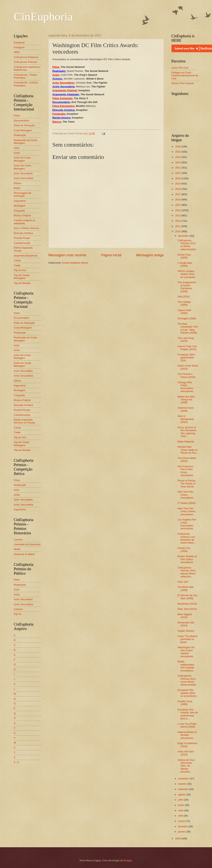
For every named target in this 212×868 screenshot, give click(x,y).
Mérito (17, 549)
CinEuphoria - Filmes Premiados (25, 76)
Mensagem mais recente (67, 255)
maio (181, 810)
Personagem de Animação (23, 194)
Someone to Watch (24, 554)
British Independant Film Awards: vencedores (186, 666)
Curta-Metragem (23, 130)
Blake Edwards (186, 442)
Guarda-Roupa (22, 238)
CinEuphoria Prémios (26, 62)
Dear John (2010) (187, 609)
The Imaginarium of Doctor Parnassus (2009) (187, 287)
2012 (178, 221)
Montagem (20, 206)
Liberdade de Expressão (27, 544)
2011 (178, 226)
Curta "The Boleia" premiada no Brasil (188, 639)
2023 (178, 162)
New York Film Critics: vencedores (185, 495)
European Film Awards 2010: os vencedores (187, 693)
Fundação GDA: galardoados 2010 (186, 358)
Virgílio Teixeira (186, 631)
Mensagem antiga (150, 255)
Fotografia (19, 211)
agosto (182, 795)
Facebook (19, 43)
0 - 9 (16, 762)
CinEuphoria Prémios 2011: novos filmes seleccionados (187, 680)
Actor (17, 148)
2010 (178, 231)
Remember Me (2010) (186, 624)
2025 (178, 152)
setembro (184, 789)
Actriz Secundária (24, 178)
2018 (178, 189)
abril (181, 816)
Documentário (22, 121)
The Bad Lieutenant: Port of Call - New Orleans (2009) (188, 328)
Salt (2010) (184, 297)
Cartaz (17, 260)
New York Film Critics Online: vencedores (187, 511)
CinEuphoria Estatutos (26, 57)
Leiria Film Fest (180, 68)
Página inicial (111, 255)
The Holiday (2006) (184, 303)
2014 (178, 210)
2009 (178, 839)
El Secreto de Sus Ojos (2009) (187, 597)
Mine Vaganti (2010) (185, 616)
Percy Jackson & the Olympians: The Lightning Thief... (187, 432)
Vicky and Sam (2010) (186, 753)
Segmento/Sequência (26, 256)
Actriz (17, 153)
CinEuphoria (43, 17)
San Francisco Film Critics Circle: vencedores (185, 471)
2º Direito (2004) (187, 503)
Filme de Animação (24, 125)
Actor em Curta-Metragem (23, 159)
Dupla (17, 188)
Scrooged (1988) (187, 318)
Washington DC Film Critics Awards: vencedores (186, 652)
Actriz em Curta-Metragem (23, 167)
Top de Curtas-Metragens (22, 277)
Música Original (22, 215)
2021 (178, 173)
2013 (178, 215)
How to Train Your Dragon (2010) (187, 348)
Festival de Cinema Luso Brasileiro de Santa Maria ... (187, 538)
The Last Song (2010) (186, 339)
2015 (178, 205)
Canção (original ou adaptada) (25, 222)
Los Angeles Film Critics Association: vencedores (187, 524)
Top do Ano (20, 270)
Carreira (18, 540)
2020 (178, 178)
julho (181, 800)
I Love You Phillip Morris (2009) (187, 725)
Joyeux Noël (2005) (184, 312)
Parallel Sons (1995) (185, 703)
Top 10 (18, 614)
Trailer (17, 265)
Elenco (18, 183)
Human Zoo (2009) (184, 549)
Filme (17, 116)
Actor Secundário (23, 173)
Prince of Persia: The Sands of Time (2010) (187, 484)
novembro (184, 779)
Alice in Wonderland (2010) (186, 419)
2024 (178, 157)
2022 (178, 168)
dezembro (184, 236)
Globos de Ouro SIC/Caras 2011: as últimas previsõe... (186, 766)
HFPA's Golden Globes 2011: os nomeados (186, 274)
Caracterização (22, 243)
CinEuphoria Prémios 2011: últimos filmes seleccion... (187, 572)
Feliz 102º (183, 582)
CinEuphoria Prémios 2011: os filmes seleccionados (187, 245)
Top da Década (22, 283)
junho (182, 805)
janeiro (182, 832)
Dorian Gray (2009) (184, 256)
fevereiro (183, 826)
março (182, 821)
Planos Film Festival (182, 83)
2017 (178, 194)
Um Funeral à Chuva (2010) (187, 375)
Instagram (19, 47)
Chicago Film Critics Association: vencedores (186, 387)
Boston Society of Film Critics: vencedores (187, 559)
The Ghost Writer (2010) (187, 460)
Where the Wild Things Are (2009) (186, 400)
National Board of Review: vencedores (187, 735)
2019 (178, 184)
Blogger (128, 860)
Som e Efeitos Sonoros (27, 228)
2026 (178, 146)
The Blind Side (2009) (186, 588)
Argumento (20, 201)
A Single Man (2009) (185, 264)
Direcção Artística (23, 233)
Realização (20, 135)
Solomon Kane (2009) (186, 409)
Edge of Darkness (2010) (187, 745)
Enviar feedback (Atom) (75, 263)
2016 (178, 200)
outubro (183, 784)
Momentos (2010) (187, 604)
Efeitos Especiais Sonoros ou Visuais (25, 421)
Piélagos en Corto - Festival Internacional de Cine (185, 76)
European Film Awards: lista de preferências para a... (188, 714)
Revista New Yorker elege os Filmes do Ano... (188, 450)
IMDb (17, 52)
